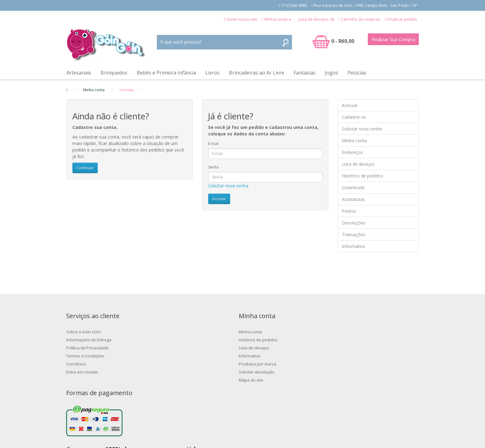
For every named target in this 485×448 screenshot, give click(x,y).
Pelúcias (357, 73)
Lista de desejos (358, 164)
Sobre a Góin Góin (84, 332)
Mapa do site (169, 380)
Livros (212, 73)
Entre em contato (82, 372)
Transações (354, 235)
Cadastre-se (354, 117)
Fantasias (305, 73)
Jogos (331, 73)
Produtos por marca (176, 364)
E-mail (213, 144)
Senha (213, 167)
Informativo (354, 246)
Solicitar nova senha (228, 186)
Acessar (127, 90)
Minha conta (94, 90)
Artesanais (79, 73)
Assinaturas (353, 199)
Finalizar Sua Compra (393, 39)
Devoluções (354, 223)
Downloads (353, 188)
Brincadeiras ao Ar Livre (257, 73)
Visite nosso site (242, 19)
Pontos (349, 211)
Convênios (76, 364)
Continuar (85, 168)
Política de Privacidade (87, 348)
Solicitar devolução (175, 372)
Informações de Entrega (89, 340)
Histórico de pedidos (362, 176)
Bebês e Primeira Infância (166, 73)
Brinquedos (114, 73)
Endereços (352, 152)
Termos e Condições (85, 356)
